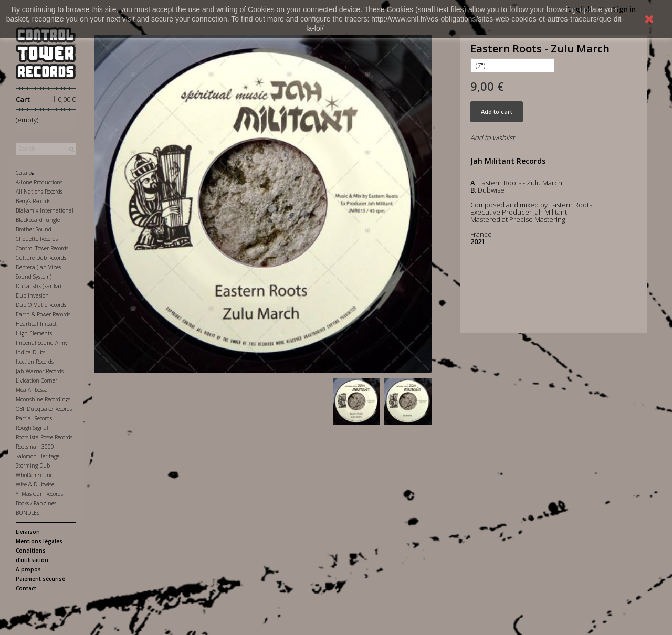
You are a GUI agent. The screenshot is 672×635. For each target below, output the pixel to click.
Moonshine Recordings (43, 399)
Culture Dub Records (41, 258)
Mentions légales (39, 541)
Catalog (25, 173)
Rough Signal (32, 428)
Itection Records (35, 362)
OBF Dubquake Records (44, 409)
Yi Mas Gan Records (39, 494)
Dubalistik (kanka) (38, 286)
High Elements (34, 333)
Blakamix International (45, 210)
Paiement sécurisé (40, 579)
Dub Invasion (32, 295)
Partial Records (34, 418)
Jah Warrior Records (40, 371)
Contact (26, 588)
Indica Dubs (30, 352)
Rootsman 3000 (35, 447)
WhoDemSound (35, 475)
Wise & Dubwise (35, 484)
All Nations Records (39, 192)
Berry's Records (33, 201)
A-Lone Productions (39, 182)
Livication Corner (36, 380)
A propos (28, 569)
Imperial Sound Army (42, 343)
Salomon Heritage (38, 456)
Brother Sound (34, 229)
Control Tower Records (42, 248)
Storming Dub (33, 465)
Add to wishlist (492, 137)
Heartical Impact (36, 324)
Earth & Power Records (43, 314)
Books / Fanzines (36, 503)
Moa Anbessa (32, 390)
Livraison (28, 532)
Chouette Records (37, 239)
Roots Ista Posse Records (44, 437)
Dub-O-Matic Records (41, 305)
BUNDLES (28, 513)
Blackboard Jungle (38, 220)
